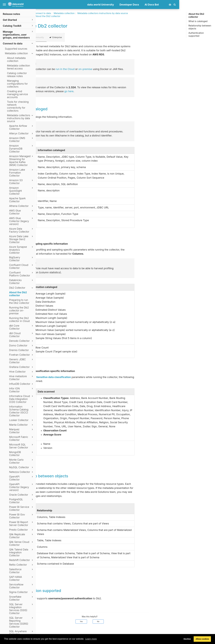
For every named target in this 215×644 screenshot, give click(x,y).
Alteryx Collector (21, 133)
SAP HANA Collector (21, 578)
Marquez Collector (21, 431)
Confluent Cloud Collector (21, 266)
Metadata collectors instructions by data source (20, 118)
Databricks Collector (21, 282)
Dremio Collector (21, 350)
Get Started (18, 20)
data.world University (136, 5)
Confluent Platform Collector (21, 274)
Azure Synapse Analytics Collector (21, 250)
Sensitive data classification (89, 377)
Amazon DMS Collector (21, 140)
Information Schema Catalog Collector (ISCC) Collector (21, 411)
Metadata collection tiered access (19, 67)
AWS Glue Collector (21, 212)
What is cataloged (198, 21)
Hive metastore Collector (21, 378)
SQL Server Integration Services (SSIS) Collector (21, 609)
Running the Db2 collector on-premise (19, 310)
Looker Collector (21, 420)
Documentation (59, 13)
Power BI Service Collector (21, 508)
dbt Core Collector (21, 327)
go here (105, 91)
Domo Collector (21, 346)
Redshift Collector (21, 560)
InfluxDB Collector (21, 384)
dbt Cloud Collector (21, 335)
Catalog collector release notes (17, 75)
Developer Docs (165, 5)
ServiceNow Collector (21, 586)
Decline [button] (187, 639)
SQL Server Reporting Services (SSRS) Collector (21, 622)
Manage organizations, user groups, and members (18, 34)
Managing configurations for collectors (17, 84)
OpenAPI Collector (21, 478)
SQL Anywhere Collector (21, 633)
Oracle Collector (21, 495)
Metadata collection (19, 53)
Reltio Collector (21, 565)
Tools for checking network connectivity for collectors (18, 106)
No (134, 621)
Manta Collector (21, 425)
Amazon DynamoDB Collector (21, 149)
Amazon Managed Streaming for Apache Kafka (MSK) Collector (21, 161)
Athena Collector (21, 206)
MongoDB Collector (21, 454)
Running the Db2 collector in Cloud (19, 320)
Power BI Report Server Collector (21, 524)
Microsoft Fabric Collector (21, 438)
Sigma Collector (21, 592)
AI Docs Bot (188, 5)
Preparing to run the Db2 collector (19, 301)
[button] (210, 4)
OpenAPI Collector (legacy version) (21, 487)
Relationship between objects (200, 27)
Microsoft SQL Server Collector (21, 446)
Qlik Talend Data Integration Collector (21, 552)
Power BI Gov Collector (21, 516)
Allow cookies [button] (202, 639)
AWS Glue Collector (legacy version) (21, 221)
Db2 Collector (21, 288)
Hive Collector (21, 372)
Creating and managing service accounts (17, 94)
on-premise (121, 69)
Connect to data (18, 43)
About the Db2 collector (18, 294)
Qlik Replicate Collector (21, 536)
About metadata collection (16, 59)
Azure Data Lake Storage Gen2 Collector (21, 239)
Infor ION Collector (21, 390)
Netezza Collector (21, 472)
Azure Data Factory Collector (21, 230)
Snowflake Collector (21, 598)
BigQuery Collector (21, 259)
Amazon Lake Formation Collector (21, 173)
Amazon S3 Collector (21, 182)
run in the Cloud (101, 69)
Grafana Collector (21, 367)
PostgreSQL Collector (21, 501)
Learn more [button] (91, 639)
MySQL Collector (21, 467)
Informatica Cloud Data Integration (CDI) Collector (21, 399)
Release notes (11, 14)
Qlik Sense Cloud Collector (21, 543)
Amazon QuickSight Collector (21, 191)
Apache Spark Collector (17, 200)
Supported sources (16, 49)
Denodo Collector (21, 341)
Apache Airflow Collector (21, 127)
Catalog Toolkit (18, 26)
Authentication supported (196, 34)
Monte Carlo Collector (21, 461)
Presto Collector (21, 530)
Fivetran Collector (21, 355)
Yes (117, 621)
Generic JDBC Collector (21, 361)
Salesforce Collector (21, 571)
